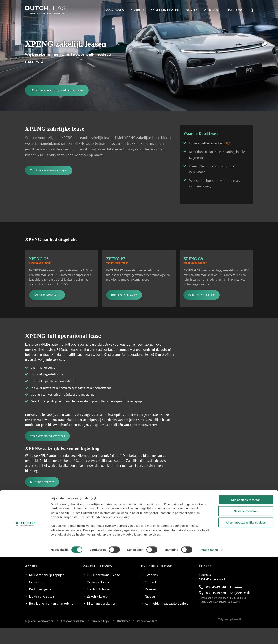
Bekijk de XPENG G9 (201, 311)
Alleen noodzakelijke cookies (246, 609)
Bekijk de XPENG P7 (124, 311)
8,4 (228, 159)
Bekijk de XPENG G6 (47, 311)
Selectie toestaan (246, 598)
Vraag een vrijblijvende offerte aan (59, 90)
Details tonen (209, 636)
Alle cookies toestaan (246, 586)
